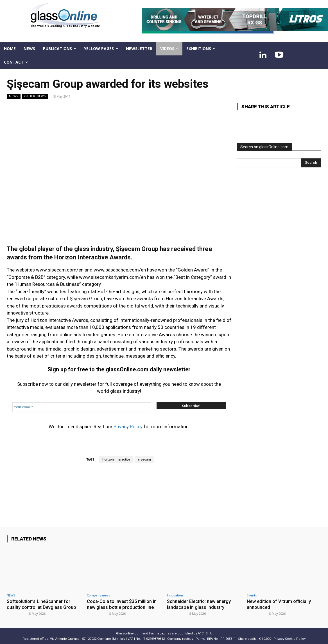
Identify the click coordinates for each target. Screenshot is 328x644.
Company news (98, 595)
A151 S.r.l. (205, 633)
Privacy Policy (128, 427)
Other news (35, 96)
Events (252, 595)
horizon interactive (116, 460)
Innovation (175, 595)
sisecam (144, 460)
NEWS (14, 96)
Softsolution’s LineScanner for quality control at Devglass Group (42, 604)
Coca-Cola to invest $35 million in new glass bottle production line (123, 604)
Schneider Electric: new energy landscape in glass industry (200, 604)
